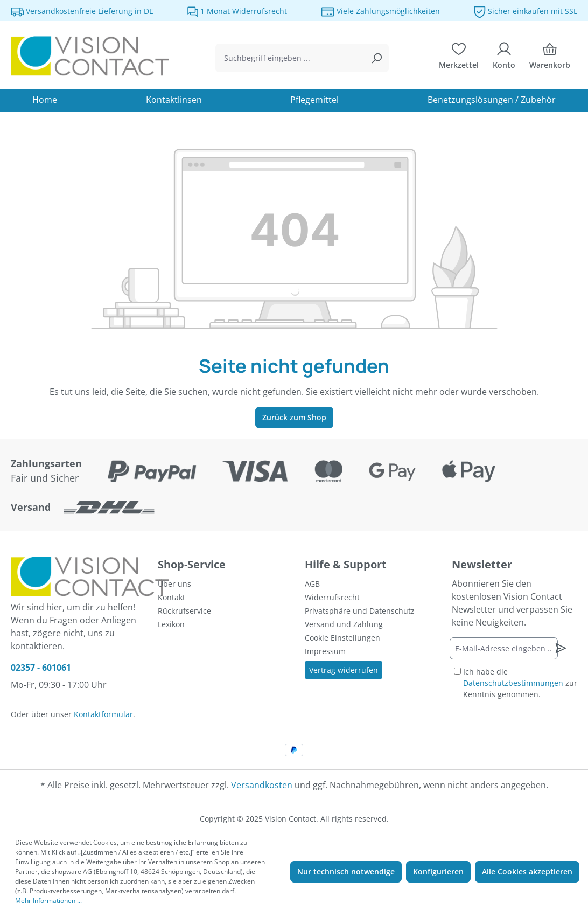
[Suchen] (376, 58)
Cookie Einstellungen (342, 638)
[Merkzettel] (459, 58)
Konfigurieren (438, 871)
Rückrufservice (184, 611)
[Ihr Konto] (504, 58)
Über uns (174, 584)
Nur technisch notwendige (346, 871)
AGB (312, 584)
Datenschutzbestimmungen (513, 683)
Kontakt (171, 597)
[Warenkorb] (550, 58)
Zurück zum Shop (294, 417)
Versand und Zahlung (344, 624)
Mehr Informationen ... (48, 901)
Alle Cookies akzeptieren (527, 871)
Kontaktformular (103, 714)
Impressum (325, 651)
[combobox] (290, 58)
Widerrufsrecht (332, 597)
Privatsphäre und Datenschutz (360, 611)
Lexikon (171, 624)
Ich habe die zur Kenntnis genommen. (520, 683)
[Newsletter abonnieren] (561, 648)
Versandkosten (262, 785)
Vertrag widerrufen (344, 670)
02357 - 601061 (41, 668)
